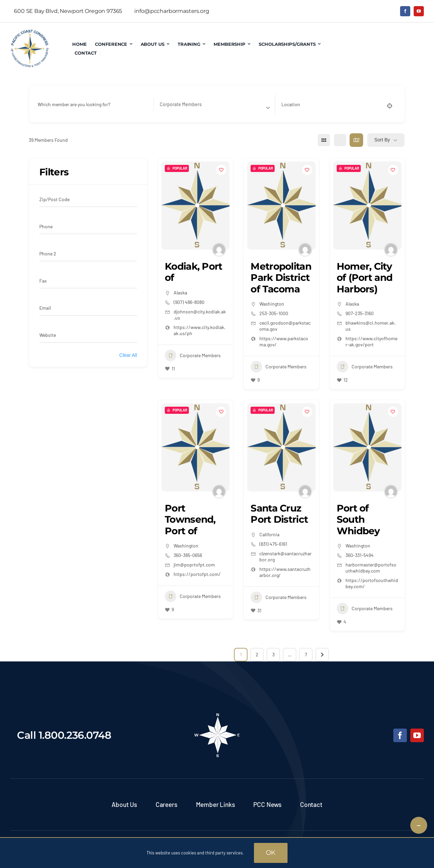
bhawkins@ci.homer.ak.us (371, 326)
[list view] (340, 140)
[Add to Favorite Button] (221, 170)
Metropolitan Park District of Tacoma (281, 278)
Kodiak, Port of (194, 272)
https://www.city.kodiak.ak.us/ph (200, 330)
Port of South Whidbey (358, 519)
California (269, 534)
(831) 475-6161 (273, 544)
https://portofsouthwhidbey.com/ (372, 583)
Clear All (128, 355)
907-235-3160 (360, 313)
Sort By (382, 140)
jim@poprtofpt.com (194, 565)
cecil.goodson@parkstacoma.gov (285, 326)
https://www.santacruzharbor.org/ (285, 572)
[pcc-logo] (30, 32)
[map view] (356, 140)
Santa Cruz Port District (279, 514)
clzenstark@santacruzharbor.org (285, 556)
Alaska (180, 293)
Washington (272, 304)
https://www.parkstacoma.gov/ (284, 341)
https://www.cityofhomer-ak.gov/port (371, 341)
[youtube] (419, 11)
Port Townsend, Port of (190, 519)
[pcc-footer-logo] (217, 715)
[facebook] (405, 11)
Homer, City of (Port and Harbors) (365, 278)
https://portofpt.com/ (197, 574)
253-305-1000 (274, 313)
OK (271, 853)
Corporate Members (193, 355)
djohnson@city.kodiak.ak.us (200, 315)
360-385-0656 (188, 555)
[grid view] (324, 140)
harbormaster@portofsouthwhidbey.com (371, 568)
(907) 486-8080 (189, 302)
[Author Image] (219, 250)
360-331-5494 (360, 555)
